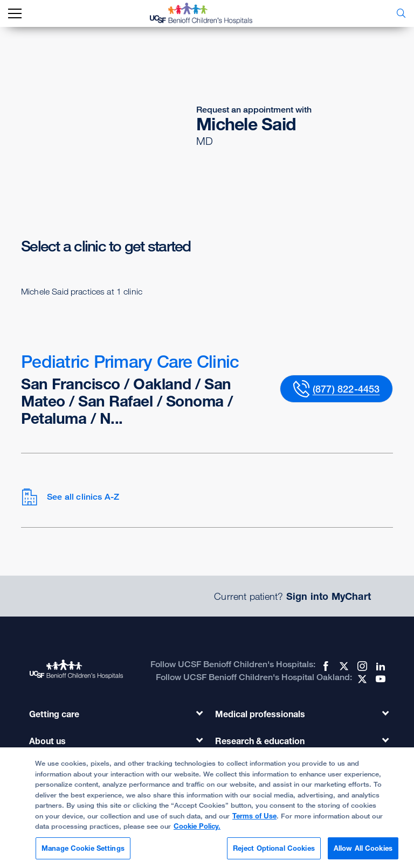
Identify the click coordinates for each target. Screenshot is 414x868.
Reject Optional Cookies (274, 852)
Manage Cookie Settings (83, 852)
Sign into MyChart (329, 596)
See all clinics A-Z (70, 497)
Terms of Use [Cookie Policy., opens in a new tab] (254, 820)
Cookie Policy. (197, 830)
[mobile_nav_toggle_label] (15, 14)
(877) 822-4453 (346, 389)
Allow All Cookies (363, 852)
